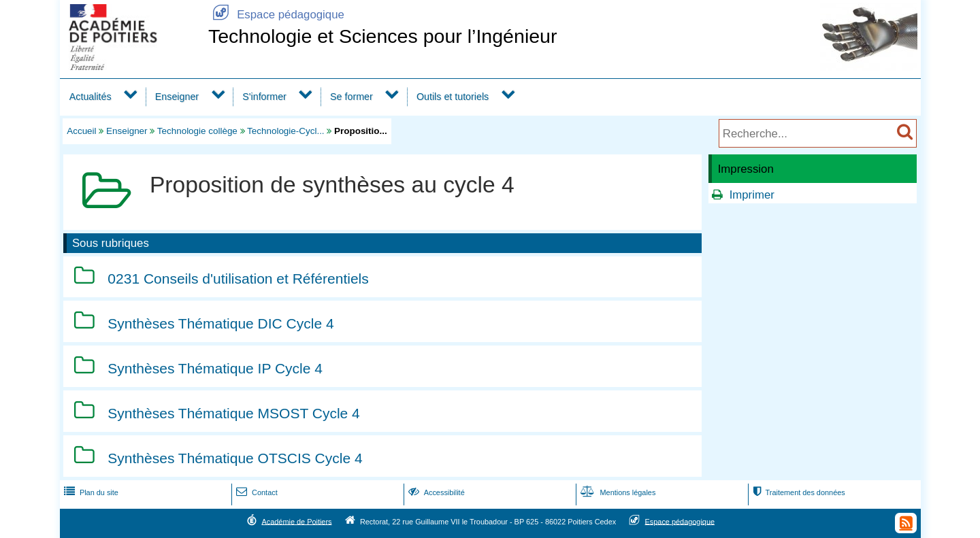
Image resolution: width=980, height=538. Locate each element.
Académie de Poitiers (296, 521)
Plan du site (90, 492)
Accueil (81, 131)
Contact (256, 492)
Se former (352, 97)
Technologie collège (197, 131)
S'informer (264, 97)
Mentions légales (617, 492)
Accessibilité (435, 492)
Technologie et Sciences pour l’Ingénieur (383, 36)
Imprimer (752, 195)
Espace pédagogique (276, 15)
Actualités (91, 97)
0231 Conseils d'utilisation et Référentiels (238, 279)
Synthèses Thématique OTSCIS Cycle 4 (235, 458)
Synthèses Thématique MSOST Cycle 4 (233, 413)
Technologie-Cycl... (286, 131)
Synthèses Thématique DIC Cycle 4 (220, 323)
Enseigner (177, 97)
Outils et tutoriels (453, 97)
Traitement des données (797, 492)
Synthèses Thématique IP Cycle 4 (215, 368)
